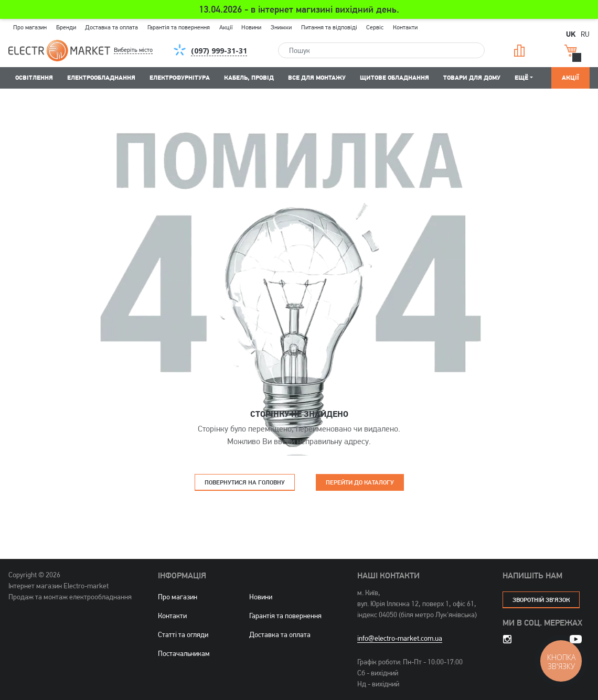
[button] (142, 50)
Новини (251, 27)
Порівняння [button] (519, 51)
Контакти (405, 27)
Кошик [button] (571, 51)
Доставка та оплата (111, 27)
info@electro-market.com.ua (400, 638)
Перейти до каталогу (360, 482)
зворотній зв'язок (541, 600)
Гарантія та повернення (179, 27)
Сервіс (375, 27)
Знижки (281, 27)
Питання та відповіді (329, 27)
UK (571, 34)
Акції (226, 27)
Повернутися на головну (245, 482)
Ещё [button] (521, 77)
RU (585, 34)
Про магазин (30, 27)
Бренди (66, 27)
